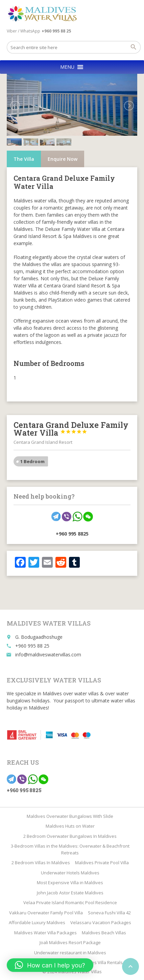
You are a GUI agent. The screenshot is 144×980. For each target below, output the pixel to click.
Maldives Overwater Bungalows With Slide (70, 816)
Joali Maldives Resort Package (70, 942)
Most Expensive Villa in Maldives (70, 883)
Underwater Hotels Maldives (70, 873)
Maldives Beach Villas (104, 933)
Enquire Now (63, 159)
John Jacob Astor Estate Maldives (70, 893)
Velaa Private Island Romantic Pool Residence (70, 902)
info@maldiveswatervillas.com (48, 655)
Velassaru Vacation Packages (101, 922)
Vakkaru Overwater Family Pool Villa (46, 913)
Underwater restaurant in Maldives (70, 953)
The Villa (24, 159)
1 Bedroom (32, 461)
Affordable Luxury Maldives (37, 922)
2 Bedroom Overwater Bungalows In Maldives (70, 836)
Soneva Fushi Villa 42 (109, 913)
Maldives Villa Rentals (100, 962)
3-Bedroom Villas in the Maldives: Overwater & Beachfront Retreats (70, 849)
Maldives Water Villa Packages (45, 933)
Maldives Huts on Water (70, 826)
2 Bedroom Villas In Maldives (41, 863)
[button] (67, 67)
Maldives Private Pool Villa (102, 863)
